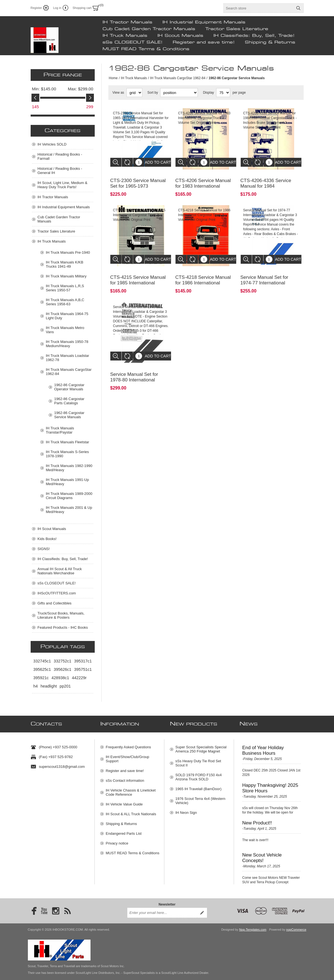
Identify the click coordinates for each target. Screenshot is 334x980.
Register (36, 8)
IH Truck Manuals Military (66, 276)
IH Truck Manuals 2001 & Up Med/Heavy (69, 510)
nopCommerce (296, 924)
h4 (36, 686)
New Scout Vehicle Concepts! (262, 855)
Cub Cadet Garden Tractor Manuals (149, 29)
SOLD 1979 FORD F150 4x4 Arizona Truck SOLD (199, 774)
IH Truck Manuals (125, 36)
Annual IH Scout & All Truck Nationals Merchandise (60, 571)
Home (113, 78)
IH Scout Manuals (180, 36)
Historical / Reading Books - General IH (60, 171)
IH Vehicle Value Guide (124, 801)
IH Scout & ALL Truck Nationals (131, 811)
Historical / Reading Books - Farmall (60, 156)
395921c (41, 678)
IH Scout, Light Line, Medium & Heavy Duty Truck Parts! (63, 185)
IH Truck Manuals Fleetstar (68, 442)
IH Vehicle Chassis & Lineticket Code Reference (131, 790)
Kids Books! (47, 539)
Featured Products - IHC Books (63, 627)
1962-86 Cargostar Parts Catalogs (69, 401)
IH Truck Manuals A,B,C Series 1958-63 (65, 302)
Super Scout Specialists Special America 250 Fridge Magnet (201, 746)
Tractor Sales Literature (237, 29)
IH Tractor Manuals (127, 22)
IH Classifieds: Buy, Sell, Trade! (254, 36)
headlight (49, 686)
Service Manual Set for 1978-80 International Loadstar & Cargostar (134, 367)
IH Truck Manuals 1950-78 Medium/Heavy (67, 344)
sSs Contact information (125, 778)
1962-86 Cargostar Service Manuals (69, 415)
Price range (63, 75)
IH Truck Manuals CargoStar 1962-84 (178, 78)
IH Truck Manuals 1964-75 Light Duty (67, 316)
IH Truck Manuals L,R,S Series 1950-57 (65, 288)
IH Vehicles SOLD (52, 144)
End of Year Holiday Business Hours (263, 748)
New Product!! (257, 820)
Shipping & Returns (270, 42)
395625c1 (42, 669)
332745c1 (42, 661)
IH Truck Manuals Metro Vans (65, 330)
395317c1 (83, 661)
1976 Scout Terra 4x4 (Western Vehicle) (200, 798)
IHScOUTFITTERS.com (57, 593)
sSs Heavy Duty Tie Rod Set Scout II (198, 760)
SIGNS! (44, 549)
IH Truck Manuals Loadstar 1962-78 (68, 358)
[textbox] (259, 8)
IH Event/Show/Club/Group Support (128, 756)
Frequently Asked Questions (129, 744)
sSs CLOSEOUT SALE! (133, 42)
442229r (79, 678)
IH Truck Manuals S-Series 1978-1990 (68, 454)
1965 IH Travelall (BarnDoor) (198, 786)
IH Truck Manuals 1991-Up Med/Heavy (68, 482)
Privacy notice (117, 840)
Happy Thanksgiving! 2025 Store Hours (270, 785)
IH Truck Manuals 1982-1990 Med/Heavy (69, 468)
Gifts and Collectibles (55, 603)
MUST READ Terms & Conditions (146, 49)
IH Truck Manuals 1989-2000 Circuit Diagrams (69, 496)
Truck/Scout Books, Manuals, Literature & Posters (61, 615)
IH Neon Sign (186, 810)
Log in (57, 8)
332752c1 (63, 661)
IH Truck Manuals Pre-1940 (68, 252)
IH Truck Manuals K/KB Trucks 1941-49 (65, 264)
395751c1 (83, 669)
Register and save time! (204, 42)
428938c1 (60, 678)
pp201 (65, 686)
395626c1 (63, 669)
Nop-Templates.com (253, 924)
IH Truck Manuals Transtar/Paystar (60, 430)
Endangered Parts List (124, 831)
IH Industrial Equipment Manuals (204, 22)
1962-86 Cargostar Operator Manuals (69, 387)
